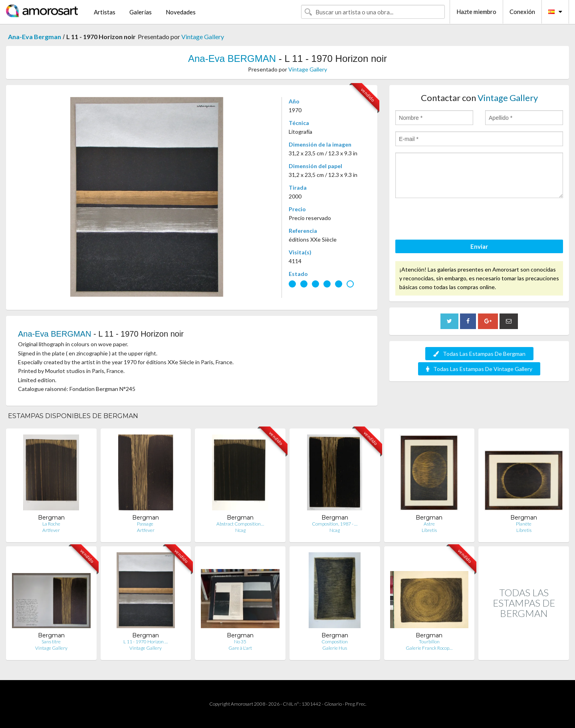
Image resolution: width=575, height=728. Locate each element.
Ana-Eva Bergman (35, 37)
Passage (146, 524)
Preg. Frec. (356, 704)
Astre (429, 524)
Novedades (181, 12)
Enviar (479, 246)
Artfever (51, 530)
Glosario (333, 704)
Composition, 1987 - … (335, 524)
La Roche (51, 524)
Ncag (240, 530)
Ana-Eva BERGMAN (232, 59)
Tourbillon (429, 642)
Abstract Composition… (240, 524)
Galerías (141, 12)
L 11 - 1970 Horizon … (146, 642)
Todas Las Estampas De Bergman (479, 354)
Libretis (429, 530)
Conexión (522, 12)
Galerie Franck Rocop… (429, 648)
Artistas (105, 12)
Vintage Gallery (203, 37)
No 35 (240, 642)
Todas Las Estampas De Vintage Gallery (479, 369)
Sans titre (51, 642)
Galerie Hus (335, 648)
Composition (335, 642)
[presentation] (456, 220)
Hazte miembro (476, 12)
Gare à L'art (240, 648)
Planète (524, 524)
